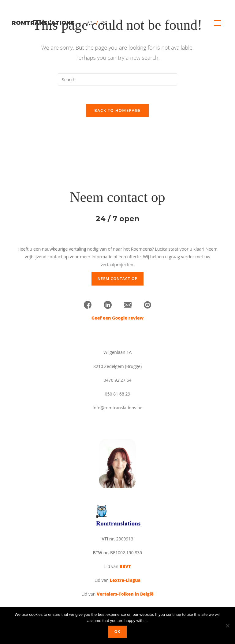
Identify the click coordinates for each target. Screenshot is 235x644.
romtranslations (43, 23)
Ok (117, 632)
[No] (227, 626)
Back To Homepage (117, 110)
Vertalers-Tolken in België (125, 594)
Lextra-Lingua (125, 580)
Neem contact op (117, 279)
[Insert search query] (117, 79)
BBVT (125, 566)
